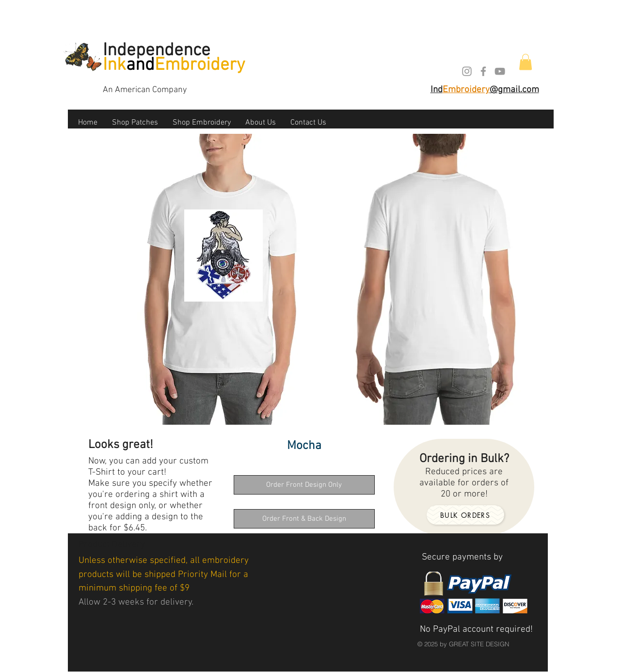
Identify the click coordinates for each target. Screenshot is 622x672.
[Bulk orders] (465, 515)
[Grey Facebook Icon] (483, 71)
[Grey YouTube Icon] (500, 71)
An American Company (145, 90)
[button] (526, 62)
